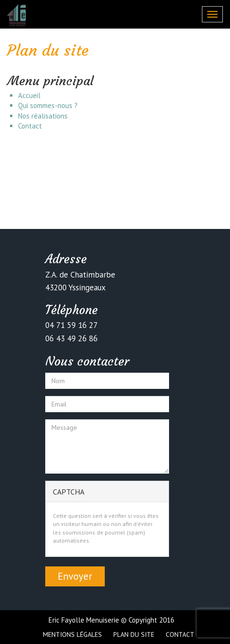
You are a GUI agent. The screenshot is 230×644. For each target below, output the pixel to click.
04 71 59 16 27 (71, 325)
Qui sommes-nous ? (48, 105)
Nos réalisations (43, 116)
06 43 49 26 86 (71, 338)
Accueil (29, 95)
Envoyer (75, 576)
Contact (30, 126)
